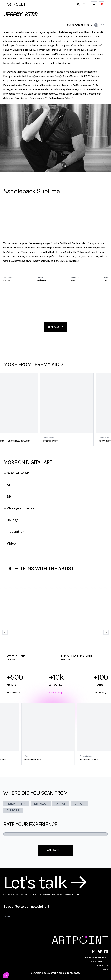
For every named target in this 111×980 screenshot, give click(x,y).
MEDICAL (41, 804)
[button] (84, 4)
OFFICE (61, 804)
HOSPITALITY (16, 804)
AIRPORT (13, 810)
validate (55, 850)
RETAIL (79, 804)
